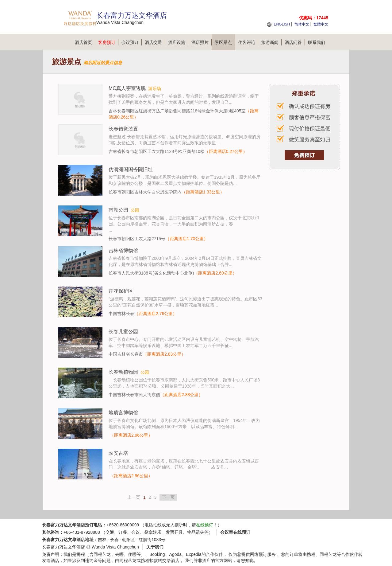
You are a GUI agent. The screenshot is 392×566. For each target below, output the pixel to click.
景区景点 (225, 42)
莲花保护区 (121, 291)
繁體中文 (321, 24)
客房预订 (108, 42)
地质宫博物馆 (123, 413)
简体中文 (302, 24)
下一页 (168, 497)
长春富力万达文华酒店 (63, 547)
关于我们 (155, 547)
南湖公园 (118, 210)
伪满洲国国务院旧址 (131, 169)
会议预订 (132, 42)
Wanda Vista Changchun (115, 547)
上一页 (134, 497)
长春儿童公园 (123, 332)
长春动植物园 (123, 372)
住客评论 (248, 42)
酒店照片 (202, 42)
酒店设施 (178, 42)
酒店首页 (85, 42)
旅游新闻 (271, 42)
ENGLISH (282, 24)
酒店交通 (155, 42)
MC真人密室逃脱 (127, 88)
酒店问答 (295, 42)
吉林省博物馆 (123, 250)
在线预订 (205, 525)
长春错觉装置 (123, 129)
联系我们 (317, 42)
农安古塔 (118, 453)
